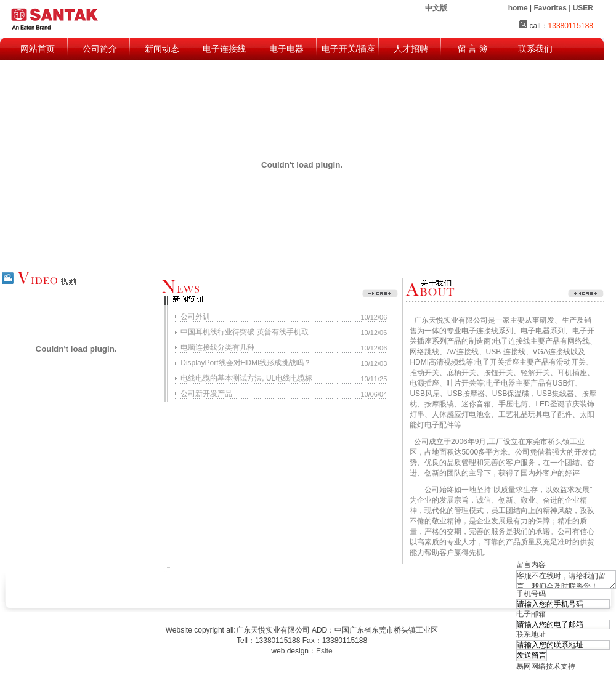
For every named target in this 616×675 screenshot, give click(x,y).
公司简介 (100, 49)
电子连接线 (224, 49)
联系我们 (535, 49)
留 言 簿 (473, 49)
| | (551, 8)
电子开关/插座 (349, 49)
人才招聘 (411, 49)
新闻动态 (162, 49)
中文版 (436, 8)
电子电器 (286, 49)
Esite (324, 651)
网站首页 (38, 49)
